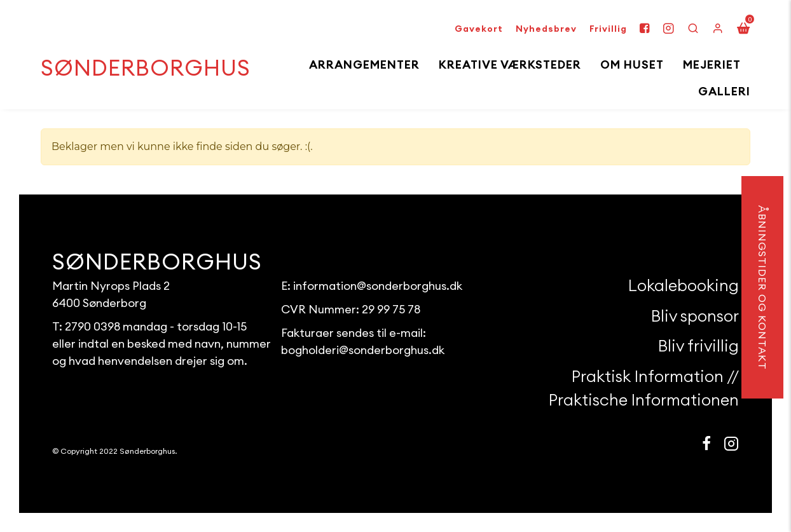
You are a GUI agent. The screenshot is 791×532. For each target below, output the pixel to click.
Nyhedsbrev (546, 29)
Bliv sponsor (695, 316)
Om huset (632, 65)
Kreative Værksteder (510, 65)
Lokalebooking (684, 285)
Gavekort (479, 29)
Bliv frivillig (698, 346)
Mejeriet (712, 65)
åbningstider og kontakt (762, 287)
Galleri (724, 91)
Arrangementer (364, 65)
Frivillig (608, 29)
